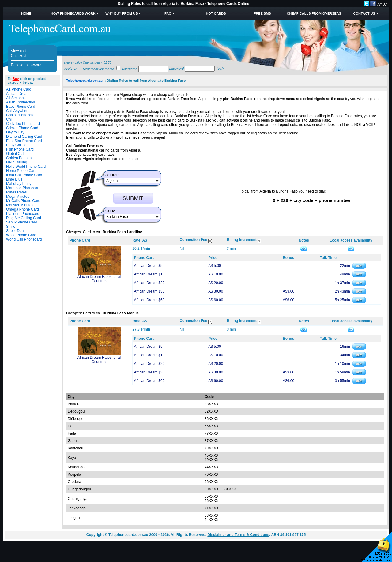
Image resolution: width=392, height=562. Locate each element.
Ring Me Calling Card (24, 218)
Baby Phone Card (21, 107)
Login (221, 69)
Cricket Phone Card (22, 128)
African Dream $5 (148, 266)
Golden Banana (19, 158)
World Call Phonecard (24, 239)
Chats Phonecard (20, 115)
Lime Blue (14, 179)
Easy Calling (16, 145)
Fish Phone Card (20, 149)
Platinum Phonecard (23, 214)
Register (70, 69)
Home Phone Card (21, 171)
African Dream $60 (149, 300)
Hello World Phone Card (26, 167)
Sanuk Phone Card (22, 222)
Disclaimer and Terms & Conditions (238, 535)
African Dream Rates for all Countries (100, 279)
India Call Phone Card (24, 175)
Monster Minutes (20, 205)
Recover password (26, 65)
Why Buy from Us (121, 13)
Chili (10, 119)
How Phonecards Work (73, 13)
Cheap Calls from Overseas (314, 13)
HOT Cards (216, 13)
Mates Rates (16, 192)
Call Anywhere (18, 111)
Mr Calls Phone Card (23, 201)
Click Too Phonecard (23, 124)
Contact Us (364, 13)
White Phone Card (21, 235)
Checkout (19, 56)
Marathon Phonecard (23, 188)
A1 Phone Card (19, 89)
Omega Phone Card (23, 209)
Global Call (15, 154)
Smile (11, 227)
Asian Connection (21, 102)
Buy (16, 79)
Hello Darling (17, 162)
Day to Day (15, 132)
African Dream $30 (149, 291)
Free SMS (262, 13)
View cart (19, 51)
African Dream (18, 94)
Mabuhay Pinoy (19, 184)
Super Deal (15, 231)
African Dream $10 (149, 274)
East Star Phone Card (24, 141)
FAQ (168, 13)
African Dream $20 (149, 283)
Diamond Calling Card (24, 137)
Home (26, 13)
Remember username (99, 69)
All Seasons (16, 98)
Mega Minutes (18, 197)
